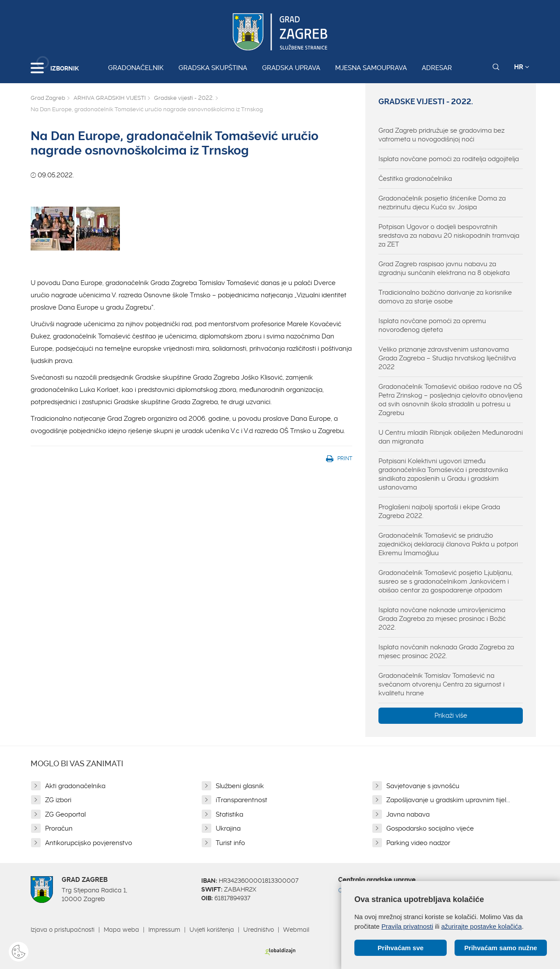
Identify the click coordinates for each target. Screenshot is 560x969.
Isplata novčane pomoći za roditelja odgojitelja (449, 159)
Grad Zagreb (48, 98)
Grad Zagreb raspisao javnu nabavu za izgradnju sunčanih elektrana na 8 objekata (444, 268)
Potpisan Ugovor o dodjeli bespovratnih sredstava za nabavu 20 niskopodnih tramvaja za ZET (449, 236)
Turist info (230, 843)
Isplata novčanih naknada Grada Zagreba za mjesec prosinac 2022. (446, 652)
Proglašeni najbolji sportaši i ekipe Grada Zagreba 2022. (439, 511)
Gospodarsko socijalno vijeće (430, 828)
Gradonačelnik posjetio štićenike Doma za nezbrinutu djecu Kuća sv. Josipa (442, 203)
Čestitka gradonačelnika (415, 179)
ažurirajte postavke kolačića (481, 926)
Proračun (59, 828)
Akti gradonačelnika (75, 786)
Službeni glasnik (240, 786)
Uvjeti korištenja (212, 930)
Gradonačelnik (136, 68)
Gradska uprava (291, 68)
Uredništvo (259, 930)
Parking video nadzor (418, 843)
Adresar (437, 68)
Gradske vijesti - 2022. (184, 98)
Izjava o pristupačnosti (63, 930)
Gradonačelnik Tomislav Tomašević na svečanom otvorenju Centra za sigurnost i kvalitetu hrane (441, 684)
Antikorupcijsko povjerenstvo (89, 843)
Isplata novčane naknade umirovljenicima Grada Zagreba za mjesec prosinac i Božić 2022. (442, 619)
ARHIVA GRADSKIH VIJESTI (110, 98)
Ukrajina (228, 828)
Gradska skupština (213, 68)
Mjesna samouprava (371, 68)
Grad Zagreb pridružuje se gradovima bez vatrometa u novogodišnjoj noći (441, 135)
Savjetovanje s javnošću (423, 786)
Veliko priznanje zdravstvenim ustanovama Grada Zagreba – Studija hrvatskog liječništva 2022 (447, 358)
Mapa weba (121, 930)
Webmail (296, 930)
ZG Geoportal (65, 814)
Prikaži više (451, 715)
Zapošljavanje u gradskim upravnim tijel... (448, 800)
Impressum (164, 930)
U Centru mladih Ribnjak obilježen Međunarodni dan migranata (451, 437)
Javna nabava (408, 814)
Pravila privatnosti (407, 926)
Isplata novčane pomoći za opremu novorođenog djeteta (432, 325)
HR (522, 67)
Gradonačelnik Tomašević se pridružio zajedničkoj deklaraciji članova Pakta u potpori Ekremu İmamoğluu (448, 544)
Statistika (229, 814)
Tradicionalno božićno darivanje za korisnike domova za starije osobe (445, 297)
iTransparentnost (241, 800)
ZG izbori (58, 800)
